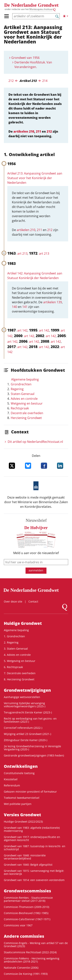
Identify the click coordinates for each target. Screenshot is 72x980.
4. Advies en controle (17, 655)
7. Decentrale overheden (20, 673)
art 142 (22, 330)
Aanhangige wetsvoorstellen (22, 697)
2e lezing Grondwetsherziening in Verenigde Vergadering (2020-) (32, 748)
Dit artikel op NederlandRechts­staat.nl (35, 442)
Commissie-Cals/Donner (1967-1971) (27, 919)
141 (25, 307)
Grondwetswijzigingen (27, 690)
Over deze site (13, 601)
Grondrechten (21, 384)
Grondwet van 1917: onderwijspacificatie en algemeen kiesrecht (32, 838)
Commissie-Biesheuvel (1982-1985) (26, 913)
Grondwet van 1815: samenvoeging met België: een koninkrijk (34, 872)
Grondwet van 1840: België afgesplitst (28, 865)
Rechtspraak (20, 408)
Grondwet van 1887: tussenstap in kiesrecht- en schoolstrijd (35, 848)
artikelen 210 (24, 131)
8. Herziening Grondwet (19, 679)
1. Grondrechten (14, 636)
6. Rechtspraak (13, 667)
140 (14, 307)
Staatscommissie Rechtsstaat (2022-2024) (30, 952)
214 (45, 81)
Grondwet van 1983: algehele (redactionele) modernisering (32, 829)
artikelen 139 (53, 302)
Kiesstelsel (11, 779)
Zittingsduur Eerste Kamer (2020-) (26, 740)
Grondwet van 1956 (25, 58)
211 (38, 131)
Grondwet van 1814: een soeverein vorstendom (34, 880)
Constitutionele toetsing (19, 773)
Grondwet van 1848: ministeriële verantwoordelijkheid (25, 857)
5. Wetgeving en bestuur (20, 661)
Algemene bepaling (25, 379)
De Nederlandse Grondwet (31, 5)
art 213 (22, 254)
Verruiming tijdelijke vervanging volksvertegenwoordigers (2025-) (25, 705)
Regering (17, 389)
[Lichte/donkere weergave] (65, 16)
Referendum (12, 785)
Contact (33, 601)
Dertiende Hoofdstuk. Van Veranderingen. (33, 65)
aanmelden (36, 570)
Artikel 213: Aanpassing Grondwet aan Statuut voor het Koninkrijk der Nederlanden (35, 178)
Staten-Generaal (23, 394)
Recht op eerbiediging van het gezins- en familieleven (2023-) (30, 720)
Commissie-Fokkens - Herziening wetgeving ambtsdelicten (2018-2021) (32, 960)
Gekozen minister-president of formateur (30, 792)
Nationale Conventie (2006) (21, 968)
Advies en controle (24, 399)
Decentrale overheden (27, 413)
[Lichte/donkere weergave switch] (65, 16)
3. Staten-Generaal (16, 649)
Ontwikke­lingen (21, 766)
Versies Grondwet (22, 815)
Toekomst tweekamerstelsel (22, 798)
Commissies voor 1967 (18, 925)
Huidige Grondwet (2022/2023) (23, 822)
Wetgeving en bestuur (27, 403)
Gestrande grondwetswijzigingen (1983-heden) (34, 755)
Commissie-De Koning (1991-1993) (26, 974)
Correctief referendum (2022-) (23, 728)
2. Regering (11, 642)
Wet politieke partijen (18, 804)
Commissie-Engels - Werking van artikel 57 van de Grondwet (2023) (36, 945)
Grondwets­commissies (27, 891)
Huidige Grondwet (23, 623)
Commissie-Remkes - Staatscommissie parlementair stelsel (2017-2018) (28, 899)
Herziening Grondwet (26, 418)
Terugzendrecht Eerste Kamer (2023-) (28, 712)
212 (11, 81)
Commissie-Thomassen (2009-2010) (26, 907)
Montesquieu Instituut (41, 9)
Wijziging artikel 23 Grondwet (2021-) (27, 734)
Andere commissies (24, 936)
